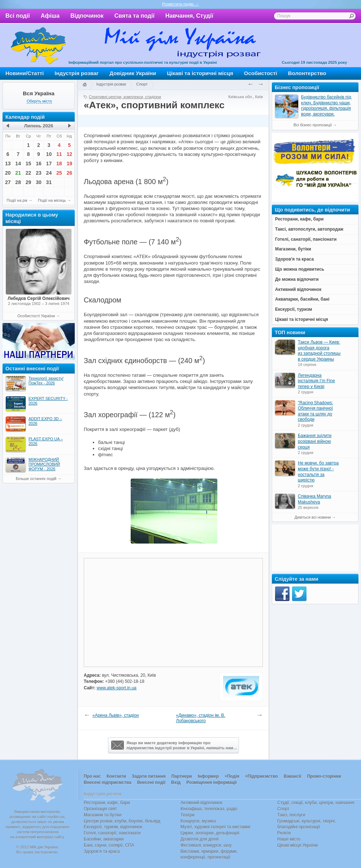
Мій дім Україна (38, 45)
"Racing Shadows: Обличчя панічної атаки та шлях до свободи (316, 411)
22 (29, 173)
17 (49, 163)
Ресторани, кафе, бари (107, 803)
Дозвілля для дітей (199, 839)
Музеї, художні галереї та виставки (215, 827)
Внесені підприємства (108, 782)
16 (39, 163)
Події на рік (17, 200)
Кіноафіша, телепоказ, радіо (209, 809)
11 (59, 154)
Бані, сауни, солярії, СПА (109, 845)
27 (8, 182)
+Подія (232, 776)
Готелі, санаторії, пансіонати (112, 833)
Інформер (208, 776)
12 (69, 154)
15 (29, 163)
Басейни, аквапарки (104, 839)
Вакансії (293, 776)
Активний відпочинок (201, 803)
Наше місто (289, 839)
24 (49, 173)
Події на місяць (52, 200)
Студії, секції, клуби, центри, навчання (316, 803)
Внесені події (151, 782)
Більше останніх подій (36, 479)
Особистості (261, 73)
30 (39, 182)
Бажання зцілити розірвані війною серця (315, 441)
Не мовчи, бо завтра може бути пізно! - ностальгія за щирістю (318, 472)
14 (18, 163)
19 (69, 163)
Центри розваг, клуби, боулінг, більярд (122, 821)
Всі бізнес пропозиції (313, 125)
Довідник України (133, 73)
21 (18, 173)
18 (59, 163)
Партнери (182, 776)
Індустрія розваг (77, 73)
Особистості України (36, 316)
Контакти (116, 776)
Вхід (176, 782)
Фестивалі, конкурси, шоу (206, 845)
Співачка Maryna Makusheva (314, 499)
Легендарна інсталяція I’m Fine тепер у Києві (316, 381)
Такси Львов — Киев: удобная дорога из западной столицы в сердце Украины (319, 351)
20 (8, 173)
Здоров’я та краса (102, 851)
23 (39, 173)
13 (8, 163)
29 (29, 182)
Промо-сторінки (324, 776)
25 (59, 173)
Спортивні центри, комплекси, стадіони (125, 97)
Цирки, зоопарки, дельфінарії (210, 833)
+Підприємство (262, 776)
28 (18, 182)
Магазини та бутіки (103, 815)
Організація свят (100, 809)
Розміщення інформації (211, 782)
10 (49, 154)
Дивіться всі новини (313, 517)
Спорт (142, 84)
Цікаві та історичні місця (200, 73)
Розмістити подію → (180, 4)
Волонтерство (307, 73)
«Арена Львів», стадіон (116, 715)
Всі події (18, 16)
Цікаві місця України (297, 845)
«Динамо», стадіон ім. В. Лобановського (201, 718)
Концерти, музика (198, 821)
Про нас (92, 776)
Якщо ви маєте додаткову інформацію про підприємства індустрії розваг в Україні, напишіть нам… (174, 745)
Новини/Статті (25, 73)
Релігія (284, 833)
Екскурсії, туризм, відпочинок (113, 827)
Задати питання (149, 776)
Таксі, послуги (291, 815)
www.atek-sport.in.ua (117, 688)
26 (69, 173)
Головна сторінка (84, 85)
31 (49, 182)
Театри (188, 815)
